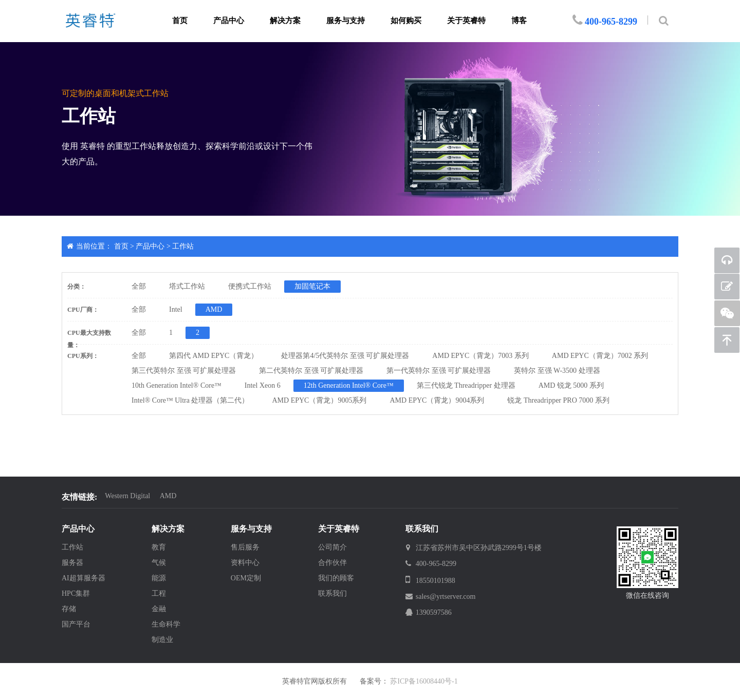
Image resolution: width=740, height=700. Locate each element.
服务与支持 (346, 21)
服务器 (72, 563)
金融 (159, 609)
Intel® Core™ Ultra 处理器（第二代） (190, 400)
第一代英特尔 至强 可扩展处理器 (439, 371)
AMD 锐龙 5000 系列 (571, 385)
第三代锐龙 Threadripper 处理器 (466, 385)
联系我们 (332, 593)
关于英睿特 (466, 21)
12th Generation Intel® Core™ (349, 385)
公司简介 (332, 547)
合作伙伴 (332, 563)
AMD (214, 309)
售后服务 (245, 547)
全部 (139, 286)
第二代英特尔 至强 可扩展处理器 (311, 371)
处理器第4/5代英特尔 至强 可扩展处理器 (345, 356)
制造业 (162, 640)
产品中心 (229, 21)
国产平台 (76, 624)
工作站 (183, 246)
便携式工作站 (250, 286)
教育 (159, 547)
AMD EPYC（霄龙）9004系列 (437, 400)
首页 (180, 21)
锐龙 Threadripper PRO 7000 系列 (558, 400)
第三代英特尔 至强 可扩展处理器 (184, 371)
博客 (519, 21)
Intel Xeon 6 (263, 385)
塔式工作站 (187, 286)
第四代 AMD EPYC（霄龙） (214, 356)
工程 (159, 593)
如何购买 (406, 21)
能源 (159, 578)
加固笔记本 (312, 286)
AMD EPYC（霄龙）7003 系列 (480, 356)
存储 (69, 609)
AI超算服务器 (84, 578)
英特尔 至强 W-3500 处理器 (557, 371)
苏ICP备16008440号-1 (424, 681)
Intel (176, 309)
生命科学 (166, 624)
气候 (159, 563)
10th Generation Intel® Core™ (177, 385)
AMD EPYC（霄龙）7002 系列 (600, 356)
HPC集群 (76, 593)
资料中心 (245, 563)
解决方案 (285, 21)
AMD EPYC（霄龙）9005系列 (320, 400)
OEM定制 (246, 578)
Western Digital (127, 496)
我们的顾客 (336, 578)
